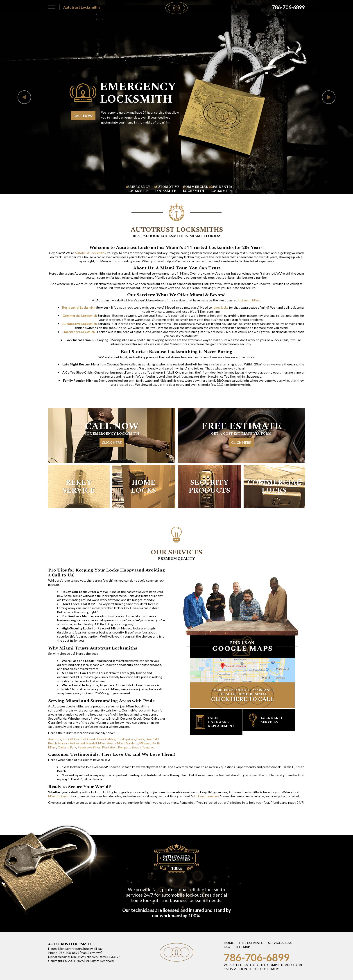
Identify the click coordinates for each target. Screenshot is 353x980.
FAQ (227, 947)
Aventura (55, 739)
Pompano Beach (129, 747)
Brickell (68, 739)
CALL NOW (83, 116)
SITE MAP (243, 947)
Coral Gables (106, 739)
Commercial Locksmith (80, 316)
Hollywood (77, 743)
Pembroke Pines (89, 747)
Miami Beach (107, 743)
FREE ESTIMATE (251, 943)
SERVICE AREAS (280, 943)
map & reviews (91, 953)
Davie (140, 739)
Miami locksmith (59, 796)
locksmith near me (207, 796)
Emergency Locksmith (79, 332)
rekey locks (220, 307)
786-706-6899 (257, 957)
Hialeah (63, 743)
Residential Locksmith (79, 307)
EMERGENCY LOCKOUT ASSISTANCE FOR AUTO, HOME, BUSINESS (242, 696)
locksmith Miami (249, 300)
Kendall (92, 743)
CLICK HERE (112, 442)
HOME (229, 943)
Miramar (145, 743)
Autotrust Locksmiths (90, 253)
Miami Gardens (128, 743)
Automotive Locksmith (80, 324)
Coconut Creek (85, 739)
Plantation (109, 747)
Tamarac (148, 747)
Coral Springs (126, 739)
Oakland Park (67, 747)
